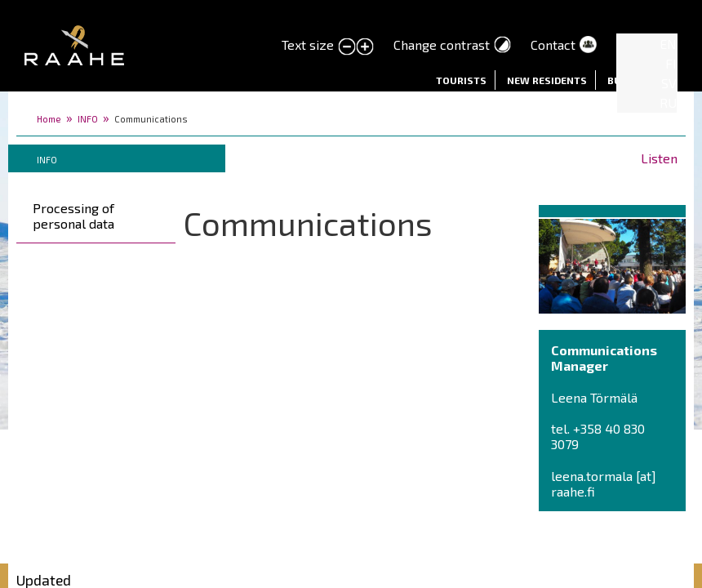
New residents (547, 80)
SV (669, 83)
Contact (553, 45)
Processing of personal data (73, 216)
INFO (88, 119)
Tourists (461, 80)
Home (49, 119)
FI (671, 63)
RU (668, 102)
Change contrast (442, 45)
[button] (612, 263)
